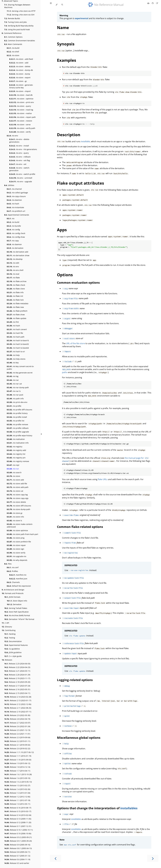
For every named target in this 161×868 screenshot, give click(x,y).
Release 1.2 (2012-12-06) (17, 797)
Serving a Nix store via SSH (21, 15)
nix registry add (16, 450)
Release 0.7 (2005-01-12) (17, 856)
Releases (7, 660)
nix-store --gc (18, 81)
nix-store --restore (21, 121)
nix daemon (14, 244)
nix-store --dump (20, 74)
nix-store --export (20, 78)
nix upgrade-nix (16, 556)
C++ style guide (13, 656)
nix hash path (16, 337)
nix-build (13, 48)
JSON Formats (12, 597)
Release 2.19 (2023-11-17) (17, 678)
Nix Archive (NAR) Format (17, 615)
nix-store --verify (20, 132)
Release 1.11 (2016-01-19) (18, 756)
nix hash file (15, 333)
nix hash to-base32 (18, 344)
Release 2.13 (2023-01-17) (18, 700)
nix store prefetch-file (19, 542)
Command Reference (12, 33)
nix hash (13, 326)
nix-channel (14, 189)
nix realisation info (18, 443)
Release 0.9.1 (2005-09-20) (18, 841)
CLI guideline (12, 649)
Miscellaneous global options (79, 738)
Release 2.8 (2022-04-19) (17, 719)
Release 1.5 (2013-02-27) (17, 785)
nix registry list (16, 454)
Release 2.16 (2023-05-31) (17, 689)
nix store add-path (18, 487)
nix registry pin (16, 458)
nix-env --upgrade (21, 182)
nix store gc (15, 513)
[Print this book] (149, 3)
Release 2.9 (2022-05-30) (17, 715)
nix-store (13, 55)
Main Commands (13, 44)
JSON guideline (13, 652)
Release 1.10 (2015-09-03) (18, 760)
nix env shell (15, 270)
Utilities (9, 185)
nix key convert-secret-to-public (20, 368)
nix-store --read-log (21, 110)
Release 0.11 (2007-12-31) (18, 826)
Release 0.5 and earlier (17, 863)
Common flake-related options (80, 527)
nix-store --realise (21, 113)
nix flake (13, 278)
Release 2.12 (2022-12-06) (18, 704)
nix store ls (14, 521)
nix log (13, 376)
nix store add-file (17, 484)
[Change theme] (57, 5)
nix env (13, 267)
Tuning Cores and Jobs (16, 22)
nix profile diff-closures (19, 410)
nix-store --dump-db (21, 70)
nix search (14, 472)
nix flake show (16, 315)
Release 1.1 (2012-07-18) (17, 800)
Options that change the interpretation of (89, 808)
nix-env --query (19, 153)
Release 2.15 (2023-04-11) (17, 693)
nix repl (13, 465)
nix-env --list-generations (23, 149)
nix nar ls (14, 391)
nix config (13, 230)
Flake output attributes (80, 183)
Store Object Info (17, 601)
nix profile (14, 406)
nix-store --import (20, 91)
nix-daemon (14, 200)
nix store (13, 476)
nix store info (15, 517)
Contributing (9, 630)
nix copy (13, 241)
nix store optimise (17, 530)
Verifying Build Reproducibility (19, 26)
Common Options (13, 37)
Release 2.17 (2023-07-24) (17, 686)
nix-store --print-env (22, 102)
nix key (13, 363)
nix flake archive (17, 281)
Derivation (14, 604)
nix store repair (16, 545)
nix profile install (17, 417)
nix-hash (13, 204)
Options (65, 275)
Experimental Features (16, 645)
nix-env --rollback (20, 157)
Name (63, 27)
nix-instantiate (15, 207)
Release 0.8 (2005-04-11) (17, 852)
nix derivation (15, 248)
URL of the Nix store (75, 343)
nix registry (15, 447)
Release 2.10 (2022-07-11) (18, 712)
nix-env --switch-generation (20, 169)
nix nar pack (15, 395)
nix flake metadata (18, 303)
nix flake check (16, 285)
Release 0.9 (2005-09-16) (17, 845)
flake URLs (103, 479)
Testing (10, 638)
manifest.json (18, 579)
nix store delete (16, 502)
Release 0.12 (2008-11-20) (18, 822)
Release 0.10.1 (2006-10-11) (18, 830)
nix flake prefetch (17, 311)
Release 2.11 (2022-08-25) (18, 708)
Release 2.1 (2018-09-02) (17, 745)
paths (65, 372)
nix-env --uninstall (21, 178)
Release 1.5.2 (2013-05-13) (18, 782)
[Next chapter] (153, 858)
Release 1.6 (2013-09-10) (17, 778)
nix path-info (15, 399)
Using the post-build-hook (17, 29)
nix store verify (16, 553)
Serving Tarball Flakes (16, 608)
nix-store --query (20, 106)
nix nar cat (14, 384)
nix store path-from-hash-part (22, 534)
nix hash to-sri (16, 352)
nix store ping (16, 538)
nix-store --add (19, 63)
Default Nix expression (19, 586)
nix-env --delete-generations (19, 141)
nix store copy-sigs (18, 498)
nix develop (15, 259)
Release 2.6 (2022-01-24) (17, 726)
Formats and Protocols (13, 593)
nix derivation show (18, 255)
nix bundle (14, 226)
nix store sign (15, 549)
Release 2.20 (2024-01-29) (17, 675)
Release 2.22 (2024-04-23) (17, 667)
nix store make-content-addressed (20, 525)
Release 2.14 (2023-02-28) (18, 697)
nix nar (13, 380)
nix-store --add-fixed (21, 59)
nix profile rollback (18, 428)
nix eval (13, 274)
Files (8, 564)
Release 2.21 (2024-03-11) (17, 671)
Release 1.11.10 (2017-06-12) (19, 752)
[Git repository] (153, 3)
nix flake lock (15, 300)
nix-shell (13, 52)
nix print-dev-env (17, 402)
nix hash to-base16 (18, 340)
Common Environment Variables (20, 41)
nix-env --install (19, 146)
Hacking (10, 634)
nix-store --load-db (21, 95)
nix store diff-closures (19, 506)
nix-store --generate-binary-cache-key (21, 86)
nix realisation (16, 439)
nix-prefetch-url (16, 211)
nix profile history (17, 413)
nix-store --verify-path (22, 128)
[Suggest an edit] (157, 3)
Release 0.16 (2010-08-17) (18, 808)
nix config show (16, 237)
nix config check (16, 233)
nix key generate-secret (20, 373)
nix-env (12, 136)
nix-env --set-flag (20, 160)
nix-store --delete (20, 66)
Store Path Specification (16, 612)
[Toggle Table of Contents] (51, 5)
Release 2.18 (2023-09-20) (17, 682)
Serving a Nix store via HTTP (21, 11)
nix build (13, 222)
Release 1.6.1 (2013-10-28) (18, 774)
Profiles (12, 571)
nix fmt (13, 322)
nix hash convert (17, 329)
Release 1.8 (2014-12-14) (17, 767)
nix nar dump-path (18, 387)
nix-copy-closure (16, 196)
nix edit (13, 263)
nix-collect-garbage (17, 193)
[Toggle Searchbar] (62, 5)
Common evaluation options (78, 282)
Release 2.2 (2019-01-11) (17, 741)
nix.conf (13, 567)
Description (69, 135)
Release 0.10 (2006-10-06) (18, 833)
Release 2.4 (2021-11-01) (17, 734)
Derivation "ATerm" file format (19, 619)
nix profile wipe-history (19, 436)
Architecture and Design (13, 590)
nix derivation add (17, 252)
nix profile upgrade (18, 432)
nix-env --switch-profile (22, 174)
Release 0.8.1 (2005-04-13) (18, 848)
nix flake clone (16, 289)
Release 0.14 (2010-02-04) (18, 815)
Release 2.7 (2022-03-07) (17, 723)
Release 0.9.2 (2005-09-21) (18, 837)
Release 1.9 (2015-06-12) (17, 763)
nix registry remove (18, 461)
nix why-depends (17, 560)
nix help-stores (16, 359)
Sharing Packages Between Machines (17, 6)
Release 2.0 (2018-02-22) (17, 748)
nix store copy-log (17, 495)
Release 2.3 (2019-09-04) (17, 737)
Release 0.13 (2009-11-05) (18, 819)
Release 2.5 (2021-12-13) (17, 730)
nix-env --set (18, 164)
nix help (13, 355)
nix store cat (15, 491)
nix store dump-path (18, 509)
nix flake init (15, 296)
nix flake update (17, 318)
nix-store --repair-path (23, 117)
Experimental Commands (17, 215)
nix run (13, 469)
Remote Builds (12, 18)
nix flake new (15, 307)
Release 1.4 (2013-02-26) (17, 789)
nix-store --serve (20, 125)
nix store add (15, 480)
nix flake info (15, 292)
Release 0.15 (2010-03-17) (18, 811)
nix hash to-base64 (18, 348)
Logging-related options (75, 680)
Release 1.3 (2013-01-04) (17, 793)
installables (129, 808)
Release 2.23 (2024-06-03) (17, 664)
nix (11, 218)
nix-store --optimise (21, 99)
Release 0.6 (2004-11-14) (17, 859)
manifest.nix (18, 575)
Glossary (7, 627)
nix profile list (16, 421)
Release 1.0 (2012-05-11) (17, 804)
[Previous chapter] (55, 858)
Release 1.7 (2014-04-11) (17, 771)
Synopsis (66, 44)
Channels (13, 582)
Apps (62, 230)
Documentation (13, 641)
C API (5, 623)
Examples (67, 60)
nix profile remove (17, 424)
